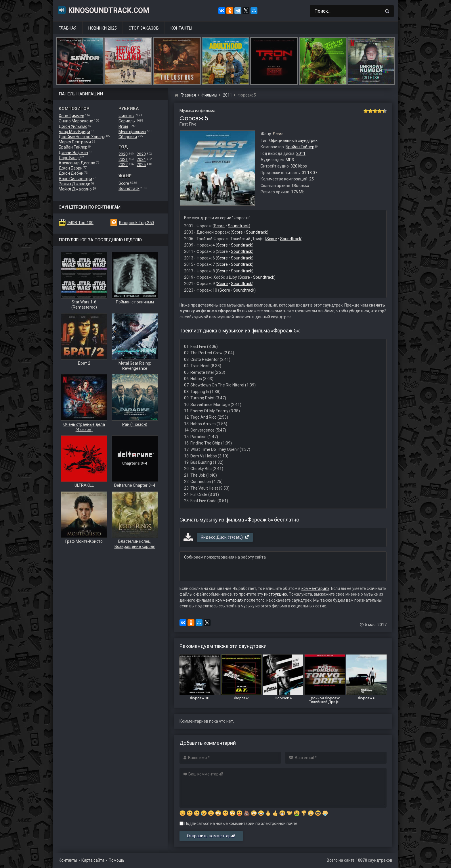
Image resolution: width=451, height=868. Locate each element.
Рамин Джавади (74, 184)
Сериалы (127, 121)
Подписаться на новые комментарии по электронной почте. (239, 823)
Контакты (181, 28)
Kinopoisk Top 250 (136, 223)
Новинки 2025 (103, 28)
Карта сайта (93, 860)
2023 (141, 154)
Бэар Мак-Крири (74, 132)
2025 (141, 165)
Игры (123, 126)
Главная (68, 28)
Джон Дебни (71, 173)
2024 (141, 159)
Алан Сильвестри (75, 179)
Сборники (128, 137)
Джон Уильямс (73, 126)
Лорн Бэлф (69, 158)
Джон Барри (71, 168)
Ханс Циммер (71, 116)
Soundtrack (129, 188)
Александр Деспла (77, 163)
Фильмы (126, 116)
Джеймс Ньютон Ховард (82, 137)
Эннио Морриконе (76, 121)
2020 (123, 154)
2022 (123, 165)
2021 (123, 159)
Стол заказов (144, 28)
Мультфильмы (132, 132)
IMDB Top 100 (80, 223)
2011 (301, 153)
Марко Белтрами (75, 142)
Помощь (117, 860)
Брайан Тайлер (73, 147)
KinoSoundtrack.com (103, 10)
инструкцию (276, 594)
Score (124, 183)
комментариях (315, 588)
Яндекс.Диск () (225, 537)
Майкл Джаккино (75, 189)
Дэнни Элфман (73, 153)
